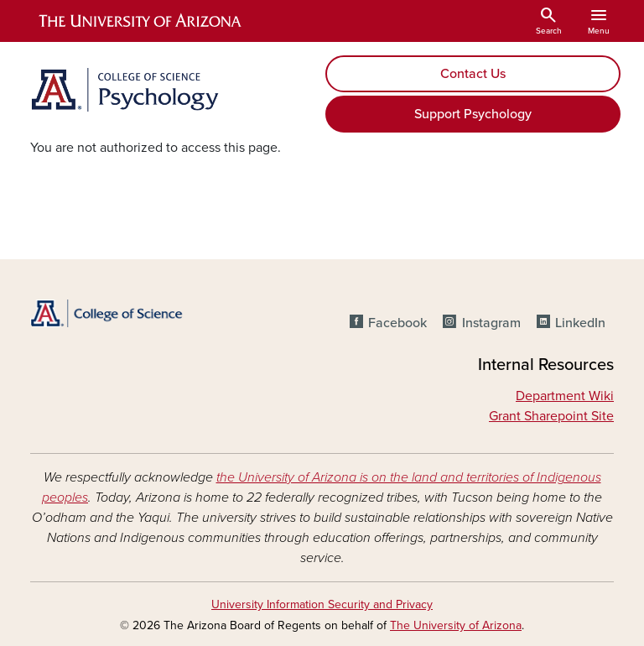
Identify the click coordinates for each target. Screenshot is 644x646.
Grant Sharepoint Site (551, 416)
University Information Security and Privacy (322, 604)
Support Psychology (473, 114)
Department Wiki (565, 396)
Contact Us (473, 74)
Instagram (491, 323)
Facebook (397, 323)
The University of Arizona (456, 625)
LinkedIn (580, 323)
